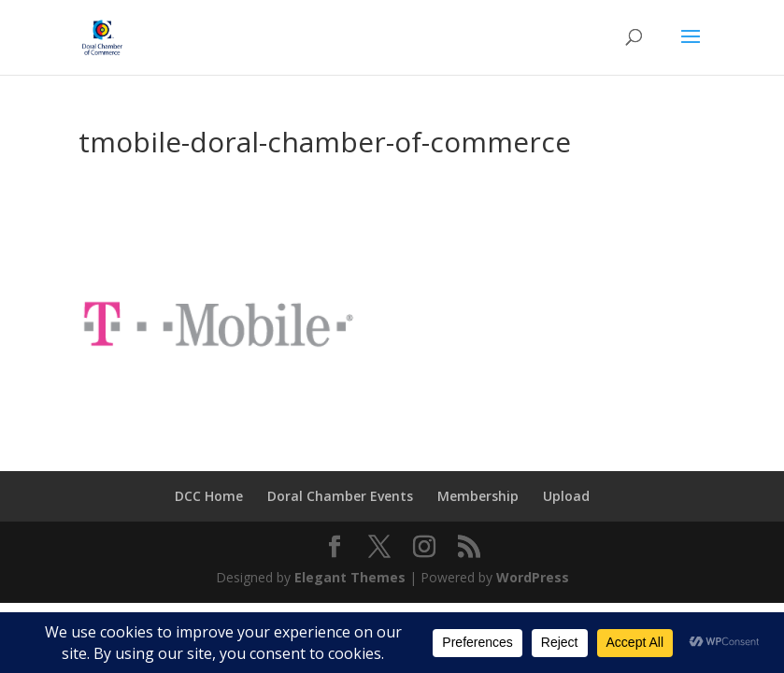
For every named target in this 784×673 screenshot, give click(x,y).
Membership (478, 496)
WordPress (533, 577)
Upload (566, 496)
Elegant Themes (350, 577)
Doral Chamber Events (340, 496)
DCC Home (209, 496)
